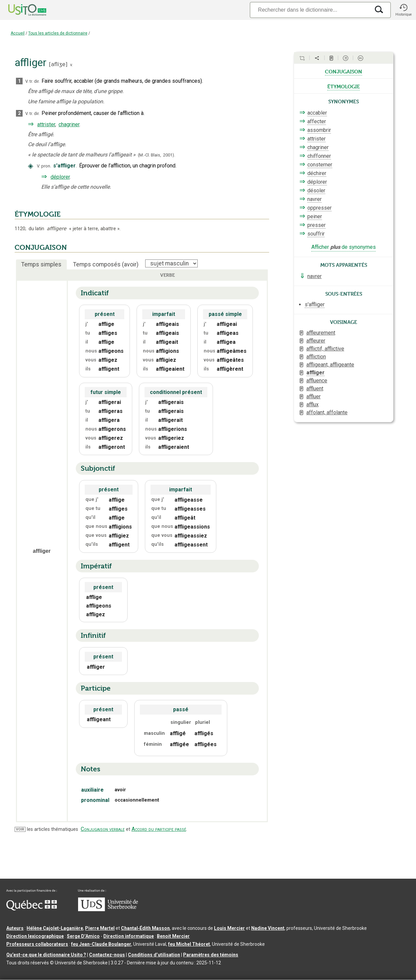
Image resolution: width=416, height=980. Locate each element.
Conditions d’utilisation (154, 955)
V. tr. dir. (32, 81)
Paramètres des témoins (211, 955)
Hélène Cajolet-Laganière (55, 928)
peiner (315, 216)
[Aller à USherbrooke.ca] (108, 910)
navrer (314, 199)
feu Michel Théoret (189, 944)
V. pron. (44, 166)
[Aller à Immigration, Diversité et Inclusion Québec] (32, 909)
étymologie (344, 86)
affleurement (321, 333)
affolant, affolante (327, 412)
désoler (316, 191)
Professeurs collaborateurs (37, 944)
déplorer (60, 177)
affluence (317, 381)
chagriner (69, 124)
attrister (46, 124)
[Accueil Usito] (20, 10)
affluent (315, 389)
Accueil (18, 33)
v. (71, 65)
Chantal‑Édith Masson (145, 928)
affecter (317, 121)
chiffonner (319, 156)
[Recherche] (310, 10)
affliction (316, 357)
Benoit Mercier (173, 936)
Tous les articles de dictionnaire (58, 33)
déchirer (317, 173)
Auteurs (15, 928)
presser (316, 225)
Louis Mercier (229, 928)
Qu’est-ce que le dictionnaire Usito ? (46, 955)
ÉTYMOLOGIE (38, 214)
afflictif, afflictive (325, 349)
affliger (315, 373)
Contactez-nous (107, 955)
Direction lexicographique (35, 936)
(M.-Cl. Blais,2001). (156, 155)
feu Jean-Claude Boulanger (101, 944)
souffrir (316, 234)
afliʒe (58, 64)
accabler (317, 113)
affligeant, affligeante (330, 365)
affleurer (316, 341)
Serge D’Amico (83, 936)
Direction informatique (129, 936)
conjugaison (344, 71)
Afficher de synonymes (344, 247)
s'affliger (315, 304)
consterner (320, 165)
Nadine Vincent (268, 928)
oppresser (319, 208)
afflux (312, 404)
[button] (403, 10)
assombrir (319, 130)
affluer (313, 396)
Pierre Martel (100, 928)
